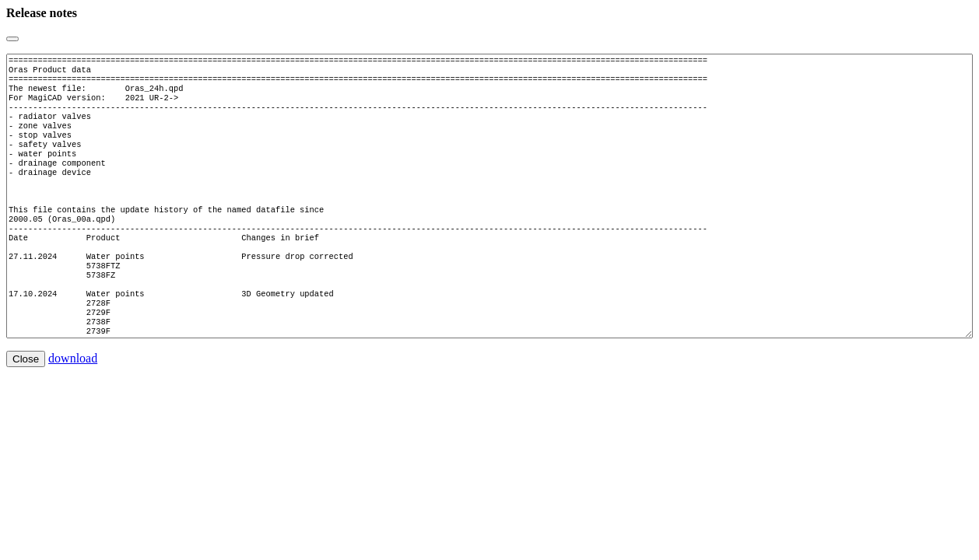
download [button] (73, 405)
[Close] (12, 39)
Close (26, 406)
